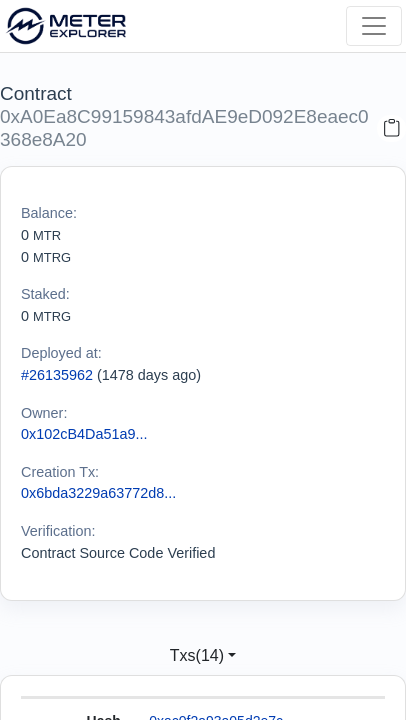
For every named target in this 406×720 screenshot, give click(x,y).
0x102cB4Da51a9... (84, 434)
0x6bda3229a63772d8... (98, 493)
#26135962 (57, 375)
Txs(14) (197, 655)
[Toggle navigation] (374, 26)
